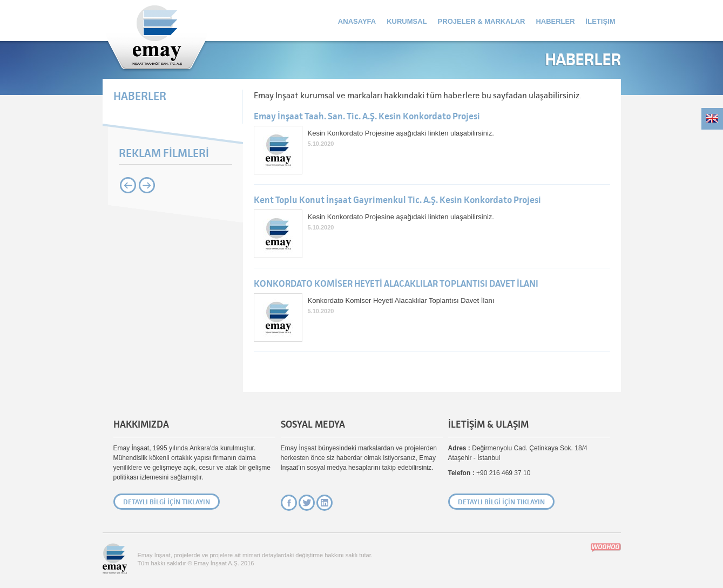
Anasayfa (357, 21)
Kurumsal (407, 21)
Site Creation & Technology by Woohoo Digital (606, 548)
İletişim (601, 21)
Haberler (555, 21)
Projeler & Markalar (482, 21)
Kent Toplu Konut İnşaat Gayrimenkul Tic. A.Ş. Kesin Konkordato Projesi (397, 200)
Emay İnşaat (157, 36)
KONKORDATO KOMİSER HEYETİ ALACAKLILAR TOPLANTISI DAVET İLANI (396, 284)
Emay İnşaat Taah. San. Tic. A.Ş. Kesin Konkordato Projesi (367, 116)
